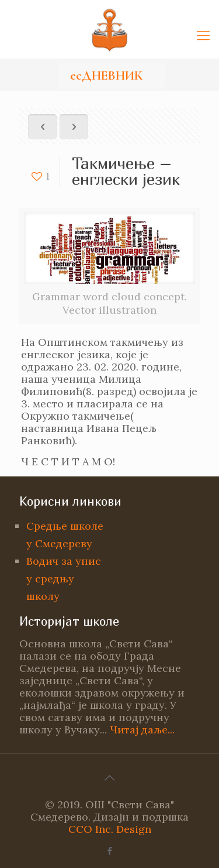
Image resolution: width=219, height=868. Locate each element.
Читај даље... (142, 730)
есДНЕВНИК (106, 76)
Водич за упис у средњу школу (64, 579)
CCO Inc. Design (110, 829)
